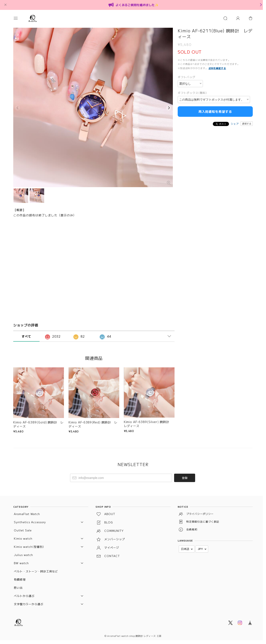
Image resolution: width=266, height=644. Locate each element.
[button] (20, 18)
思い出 (18, 586)
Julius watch (23, 553)
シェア (235, 124)
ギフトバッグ (187, 77)
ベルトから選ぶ (24, 594)
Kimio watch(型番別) (29, 545)
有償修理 (20, 577)
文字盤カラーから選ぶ (29, 602)
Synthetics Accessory (30, 520)
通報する (247, 124)
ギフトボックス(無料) (192, 93)
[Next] (169, 107)
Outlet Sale (23, 528)
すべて (26, 334)
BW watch (21, 561)
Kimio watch (23, 536)
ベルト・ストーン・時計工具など (36, 569)
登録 (185, 476)
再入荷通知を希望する (215, 111)
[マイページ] (238, 18)
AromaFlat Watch (27, 512)
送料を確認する (217, 68)
